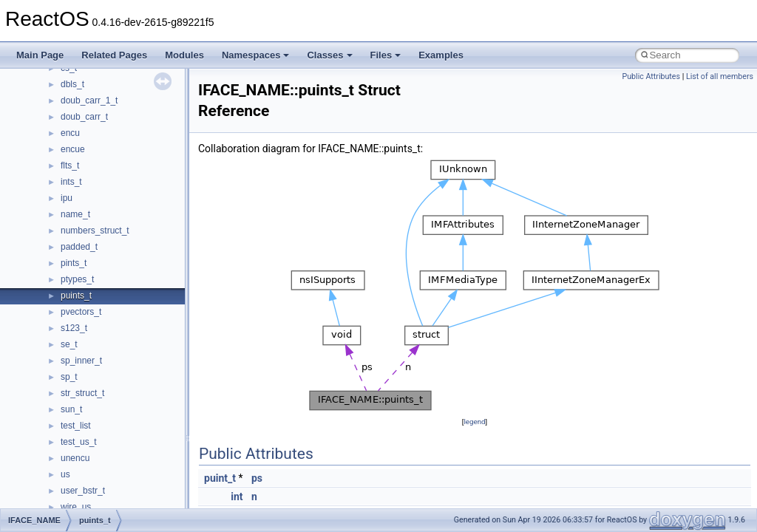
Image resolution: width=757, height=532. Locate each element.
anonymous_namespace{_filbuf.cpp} (120, 487)
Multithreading (53, 243)
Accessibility (73, 471)
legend (474, 422)
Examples (441, 55)
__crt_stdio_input (82, 422)
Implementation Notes (68, 276)
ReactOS (31, 81)
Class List (56, 406)
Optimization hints (60, 259)
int (237, 497)
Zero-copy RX (52, 211)
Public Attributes (651, 76)
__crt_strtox (72, 454)
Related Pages (114, 55)
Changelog (47, 113)
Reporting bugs (55, 194)
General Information (64, 308)
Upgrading (45, 97)
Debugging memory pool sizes (85, 178)
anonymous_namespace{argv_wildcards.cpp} (138, 503)
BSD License (51, 292)
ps (257, 478)
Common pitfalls (57, 162)
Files (386, 55)
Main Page (40, 55)
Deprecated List (56, 341)
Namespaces (256, 55)
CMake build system (65, 146)
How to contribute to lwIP (74, 129)
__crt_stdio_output (85, 438)
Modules (184, 55)
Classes (329, 55)
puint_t (220, 478)
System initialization (64, 227)
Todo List (43, 324)
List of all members (720, 76)
